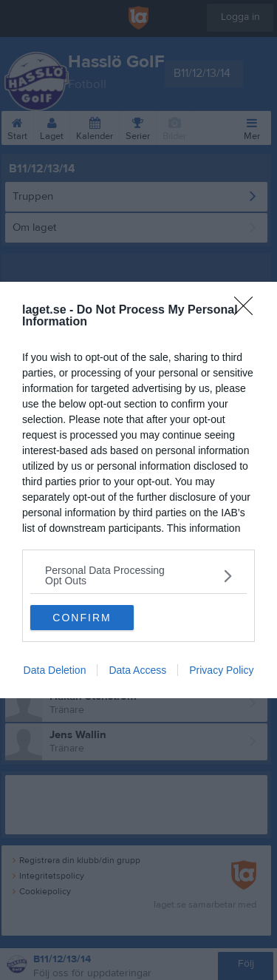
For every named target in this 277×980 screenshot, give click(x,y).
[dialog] (138, 490)
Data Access (137, 670)
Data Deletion (55, 670)
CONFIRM (82, 618)
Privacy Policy (221, 670)
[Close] (248, 311)
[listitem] (138, 575)
